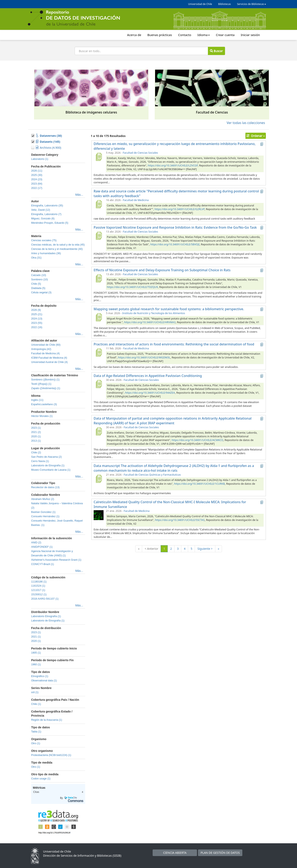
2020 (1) (36, 436)
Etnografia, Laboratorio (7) (46, 214)
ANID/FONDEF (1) (42, 547)
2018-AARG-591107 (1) (45, 599)
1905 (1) (36, 653)
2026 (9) (36, 310)
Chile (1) (36, 704)
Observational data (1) (44, 681)
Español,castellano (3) (44, 404)
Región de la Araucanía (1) (47, 720)
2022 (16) (37, 327)
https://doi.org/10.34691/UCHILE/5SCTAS (180, 520)
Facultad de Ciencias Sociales (140, 153)
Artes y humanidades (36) (46, 253)
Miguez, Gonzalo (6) (43, 219)
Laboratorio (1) (40, 159)
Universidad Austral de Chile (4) (49, 362)
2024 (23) (37, 179)
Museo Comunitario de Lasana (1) (51, 470)
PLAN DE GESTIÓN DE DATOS (220, 853)
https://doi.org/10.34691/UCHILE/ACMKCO (197, 440)
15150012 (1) (39, 594)
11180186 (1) (39, 582)
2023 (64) (37, 184)
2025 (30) (37, 175)
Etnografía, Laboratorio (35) (47, 206)
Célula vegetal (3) (41, 292)
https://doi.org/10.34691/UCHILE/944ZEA (150, 393)
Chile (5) (36, 284)
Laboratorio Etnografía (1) (46, 616)
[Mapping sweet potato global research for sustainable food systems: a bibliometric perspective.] (99, 317)
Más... (79, 195)
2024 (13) (37, 319)
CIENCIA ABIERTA (175, 853)
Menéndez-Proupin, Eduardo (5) (50, 223)
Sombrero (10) (39, 280)
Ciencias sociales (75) (44, 240)
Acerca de (134, 35)
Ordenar (256, 136)
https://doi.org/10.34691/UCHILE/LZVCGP (173, 166)
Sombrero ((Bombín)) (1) (45, 380)
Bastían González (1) (43, 512)
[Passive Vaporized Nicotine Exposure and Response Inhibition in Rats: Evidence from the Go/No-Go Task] (99, 236)
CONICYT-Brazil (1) (43, 564)
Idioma (204, 35)
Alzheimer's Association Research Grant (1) (56, 560)
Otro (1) (36, 743)
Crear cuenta (225, 35)
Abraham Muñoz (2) (43, 499)
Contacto (185, 35)
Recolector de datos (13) (45, 487)
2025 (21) (37, 314)
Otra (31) (36, 258)
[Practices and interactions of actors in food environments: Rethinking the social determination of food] (99, 352)
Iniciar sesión (250, 35)
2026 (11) (37, 171)
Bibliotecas (225, 4)
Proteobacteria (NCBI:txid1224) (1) (51, 755)
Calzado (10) (39, 275)
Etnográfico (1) (40, 676)
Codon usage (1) (41, 779)
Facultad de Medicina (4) (45, 353)
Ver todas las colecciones (246, 123)
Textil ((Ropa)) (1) (41, 384)
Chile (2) (36, 453)
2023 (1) (36, 428)
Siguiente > (205, 549)
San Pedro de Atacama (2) (46, 457)
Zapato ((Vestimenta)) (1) (46, 388)
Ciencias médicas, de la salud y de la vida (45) (58, 245)
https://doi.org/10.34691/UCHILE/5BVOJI (175, 244)
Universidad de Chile (200, 4)
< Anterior (151, 549)
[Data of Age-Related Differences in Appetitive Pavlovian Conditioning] (99, 384)
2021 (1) (36, 637)
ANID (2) (36, 543)
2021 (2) (36, 432)
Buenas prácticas (160, 35)
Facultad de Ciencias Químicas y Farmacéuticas (152, 475)
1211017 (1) (38, 590)
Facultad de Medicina (136, 200)
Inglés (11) (37, 400)
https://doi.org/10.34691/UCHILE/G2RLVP (179, 209)
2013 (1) (36, 441)
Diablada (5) (38, 288)
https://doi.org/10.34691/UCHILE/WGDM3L (144, 357)
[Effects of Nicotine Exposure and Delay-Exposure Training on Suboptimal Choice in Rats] (99, 278)
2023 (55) (37, 323)
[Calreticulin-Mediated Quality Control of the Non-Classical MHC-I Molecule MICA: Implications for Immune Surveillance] (99, 515)
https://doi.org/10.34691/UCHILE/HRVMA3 (150, 322)
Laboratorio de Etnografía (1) (48, 466)
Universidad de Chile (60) (46, 345)
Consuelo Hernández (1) (45, 516)
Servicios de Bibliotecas (252, 4)
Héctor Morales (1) (42, 416)
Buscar (216, 51)
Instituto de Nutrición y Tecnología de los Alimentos (154, 313)
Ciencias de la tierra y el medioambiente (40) (57, 249)
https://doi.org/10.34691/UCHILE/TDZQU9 (132, 287)
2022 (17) (37, 188)
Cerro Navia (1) (40, 461)
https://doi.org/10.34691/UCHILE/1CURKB (199, 484)
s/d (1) (35, 692)
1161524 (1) (38, 586)
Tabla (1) (36, 732)
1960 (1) (36, 664)
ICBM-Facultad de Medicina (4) (49, 358)
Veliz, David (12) (41, 210)
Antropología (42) (41, 349)
